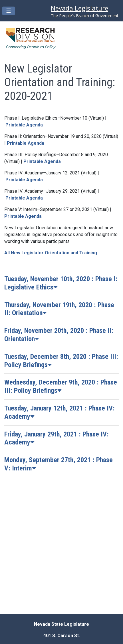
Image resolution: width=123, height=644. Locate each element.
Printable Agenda (24, 125)
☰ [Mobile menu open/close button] (10, 11)
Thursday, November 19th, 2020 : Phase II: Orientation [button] (59, 309)
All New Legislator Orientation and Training (51, 253)
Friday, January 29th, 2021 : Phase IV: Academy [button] (57, 438)
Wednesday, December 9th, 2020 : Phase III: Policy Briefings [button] (61, 386)
